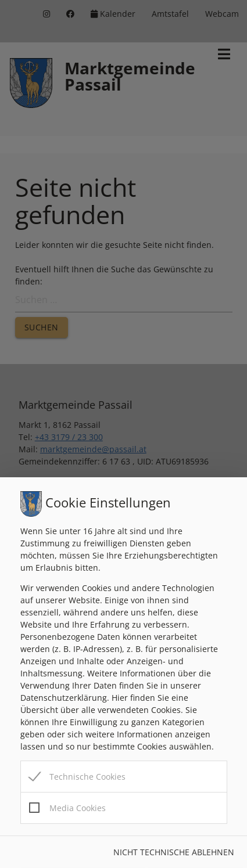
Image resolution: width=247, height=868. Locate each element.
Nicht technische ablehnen (174, 852)
